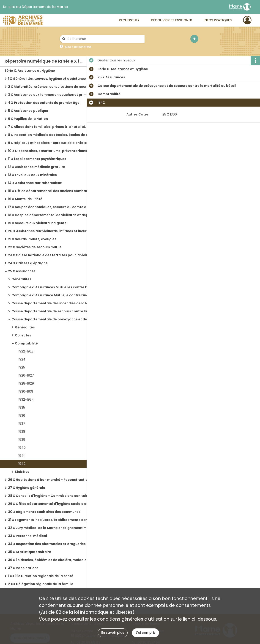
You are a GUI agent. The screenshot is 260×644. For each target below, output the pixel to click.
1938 (22, 432)
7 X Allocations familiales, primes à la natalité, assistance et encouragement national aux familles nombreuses (54, 127)
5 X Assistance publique (28, 111)
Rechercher (129, 20)
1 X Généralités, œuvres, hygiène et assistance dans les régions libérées (54, 79)
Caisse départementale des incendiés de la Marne (54, 303)
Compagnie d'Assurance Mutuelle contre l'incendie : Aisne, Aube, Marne (57, 295)
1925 (22, 367)
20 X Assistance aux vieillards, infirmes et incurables (52, 231)
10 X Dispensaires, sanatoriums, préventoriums (48, 151)
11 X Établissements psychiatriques (37, 159)
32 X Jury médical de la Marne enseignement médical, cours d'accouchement (54, 528)
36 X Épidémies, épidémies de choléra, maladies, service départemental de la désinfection (54, 560)
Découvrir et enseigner (172, 20)
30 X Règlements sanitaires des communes (44, 512)
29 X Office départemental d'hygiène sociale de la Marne (54, 504)
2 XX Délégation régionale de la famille (41, 584)
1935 (22, 407)
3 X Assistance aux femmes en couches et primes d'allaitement (54, 95)
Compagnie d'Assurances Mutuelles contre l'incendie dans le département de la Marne (57, 287)
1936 (22, 416)
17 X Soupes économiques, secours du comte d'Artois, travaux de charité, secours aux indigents (54, 207)
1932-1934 (26, 399)
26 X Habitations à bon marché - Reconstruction (49, 480)
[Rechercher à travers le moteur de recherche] (104, 39)
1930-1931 (26, 391)
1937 (22, 424)
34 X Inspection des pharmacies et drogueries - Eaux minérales (54, 544)
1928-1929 (26, 383)
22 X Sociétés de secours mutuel (35, 247)
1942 (22, 464)
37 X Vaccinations (23, 568)
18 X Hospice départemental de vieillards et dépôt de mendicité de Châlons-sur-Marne (54, 215)
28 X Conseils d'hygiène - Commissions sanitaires (50, 496)
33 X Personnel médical (27, 536)
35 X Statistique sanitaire (30, 552)
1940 (22, 448)
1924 (22, 359)
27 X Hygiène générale (27, 488)
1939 (22, 440)
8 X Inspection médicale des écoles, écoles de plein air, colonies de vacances (54, 135)
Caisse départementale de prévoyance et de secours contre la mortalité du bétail (57, 319)
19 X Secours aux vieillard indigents (37, 223)
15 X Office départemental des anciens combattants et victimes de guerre (54, 191)
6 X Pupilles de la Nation (28, 119)
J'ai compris (145, 633)
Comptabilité (26, 343)
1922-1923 (26, 351)
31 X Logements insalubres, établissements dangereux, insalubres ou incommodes (54, 520)
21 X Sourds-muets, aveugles (32, 239)
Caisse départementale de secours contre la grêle (54, 311)
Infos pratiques (218, 20)
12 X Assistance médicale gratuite (37, 167)
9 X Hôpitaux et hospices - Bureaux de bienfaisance (51, 143)
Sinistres (22, 472)
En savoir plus (113, 633)
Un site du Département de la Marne (35, 7)
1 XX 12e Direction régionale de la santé (41, 576)
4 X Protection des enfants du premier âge (44, 103)
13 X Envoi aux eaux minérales (32, 175)
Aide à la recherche (78, 47)
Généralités (21, 279)
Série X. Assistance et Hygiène (30, 71)
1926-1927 (26, 375)
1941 (21, 456)
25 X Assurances (22, 271)
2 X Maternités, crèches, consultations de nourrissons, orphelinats (54, 87)
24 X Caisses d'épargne (28, 263)
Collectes (23, 335)
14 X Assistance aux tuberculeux (35, 183)
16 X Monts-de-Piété (25, 199)
